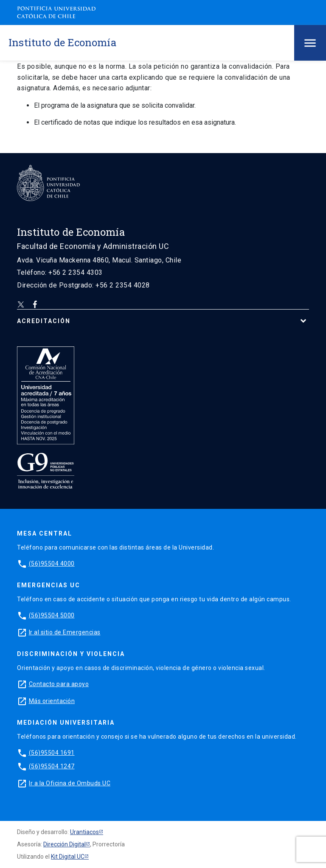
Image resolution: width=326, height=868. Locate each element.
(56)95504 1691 (52, 753)
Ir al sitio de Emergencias (65, 632)
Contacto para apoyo (59, 684)
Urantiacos (84, 832)
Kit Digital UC (68, 857)
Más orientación (52, 701)
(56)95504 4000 (52, 564)
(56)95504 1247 (52, 766)
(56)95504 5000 (52, 615)
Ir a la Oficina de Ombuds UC (70, 783)
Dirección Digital (65, 844)
